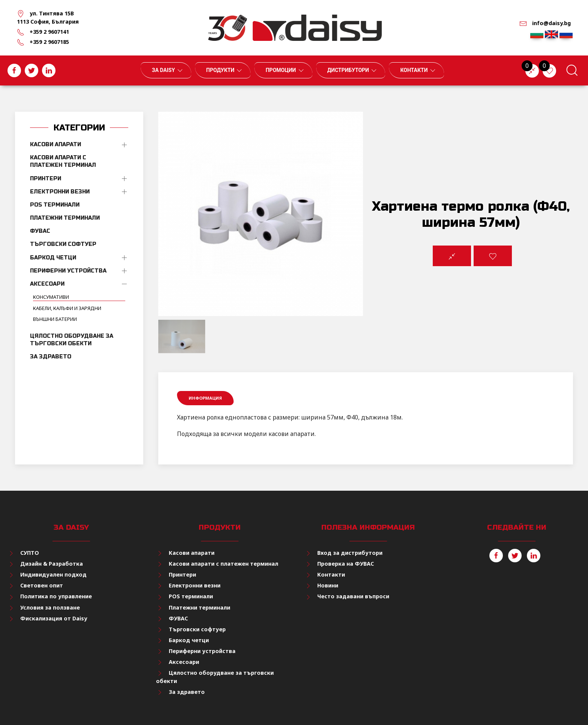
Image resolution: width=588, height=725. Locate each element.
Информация (205, 398)
